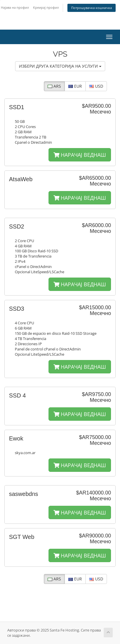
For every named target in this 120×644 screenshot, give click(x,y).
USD (96, 86)
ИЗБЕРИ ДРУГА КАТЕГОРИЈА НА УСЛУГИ (60, 66)
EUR (75, 86)
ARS (54, 86)
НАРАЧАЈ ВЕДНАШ (80, 155)
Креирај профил (46, 7)
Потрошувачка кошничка (92, 8)
